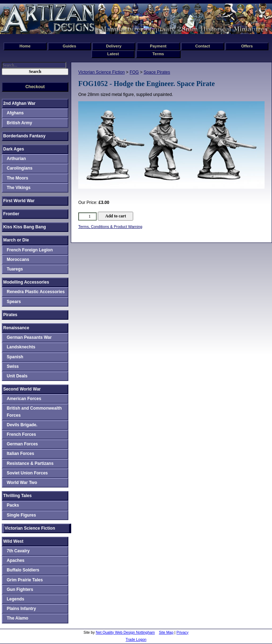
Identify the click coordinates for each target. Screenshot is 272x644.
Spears (14, 302)
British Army (19, 123)
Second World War (22, 389)
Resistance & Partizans (30, 463)
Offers (247, 46)
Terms (158, 54)
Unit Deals (17, 376)
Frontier (11, 214)
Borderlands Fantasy (24, 136)
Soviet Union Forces (27, 473)
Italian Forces (20, 454)
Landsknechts (21, 347)
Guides (69, 46)
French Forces (21, 434)
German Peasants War (29, 337)
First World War (19, 201)
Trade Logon (136, 640)
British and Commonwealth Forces (34, 412)
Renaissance (16, 328)
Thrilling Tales (17, 496)
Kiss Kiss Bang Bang (25, 227)
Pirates (10, 315)
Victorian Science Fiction (101, 72)
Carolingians (20, 168)
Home (25, 46)
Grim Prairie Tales (25, 580)
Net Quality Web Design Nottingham (125, 632)
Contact (203, 46)
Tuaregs (15, 269)
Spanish (15, 357)
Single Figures (21, 515)
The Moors (18, 178)
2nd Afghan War (19, 103)
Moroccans (18, 260)
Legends (15, 599)
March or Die (16, 240)
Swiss (13, 366)
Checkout (35, 87)
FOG (134, 72)
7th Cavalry (18, 551)
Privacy (182, 632)
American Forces (24, 399)
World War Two (22, 483)
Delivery (114, 46)
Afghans (15, 113)
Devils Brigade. (22, 425)
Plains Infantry (21, 609)
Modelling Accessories (26, 282)
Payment (158, 46)
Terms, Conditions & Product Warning (110, 227)
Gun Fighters (20, 589)
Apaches (16, 560)
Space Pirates (157, 72)
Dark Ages (14, 149)
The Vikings (19, 188)
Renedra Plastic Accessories (36, 292)
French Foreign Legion (30, 250)
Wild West (13, 541)
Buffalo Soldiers (23, 570)
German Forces (22, 444)
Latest (113, 54)
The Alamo (18, 618)
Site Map (166, 632)
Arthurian (16, 159)
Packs (13, 505)
